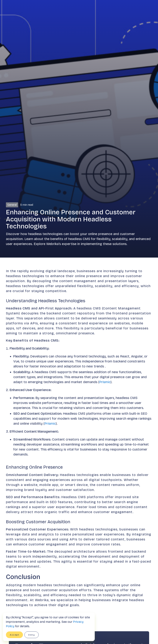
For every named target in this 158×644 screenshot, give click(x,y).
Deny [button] (32, 635)
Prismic (105, 382)
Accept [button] (14, 635)
